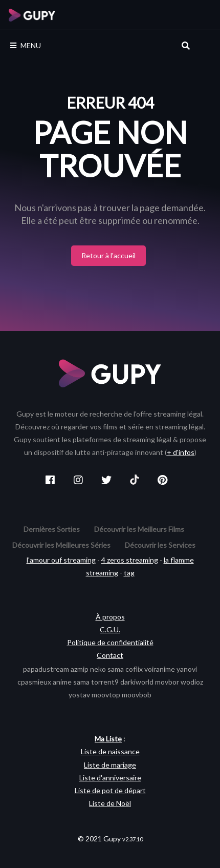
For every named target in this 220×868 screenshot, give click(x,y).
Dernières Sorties (52, 529)
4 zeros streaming (130, 560)
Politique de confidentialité (110, 642)
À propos (110, 617)
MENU (26, 45)
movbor (167, 682)
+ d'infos (181, 452)
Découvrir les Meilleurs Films (139, 529)
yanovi (187, 669)
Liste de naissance (110, 751)
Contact (110, 655)
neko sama (107, 669)
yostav (79, 695)
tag (129, 573)
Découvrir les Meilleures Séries (61, 545)
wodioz (192, 682)
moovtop (106, 695)
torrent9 (105, 682)
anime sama (71, 682)
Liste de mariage (110, 765)
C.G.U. (110, 629)
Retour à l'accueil (108, 255)
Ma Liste (108, 739)
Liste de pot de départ (110, 790)
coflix (134, 669)
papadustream (46, 669)
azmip (80, 669)
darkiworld (137, 682)
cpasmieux (34, 682)
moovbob (137, 695)
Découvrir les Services (160, 545)
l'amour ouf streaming (61, 560)
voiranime (160, 669)
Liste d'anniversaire (110, 778)
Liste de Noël (110, 803)
